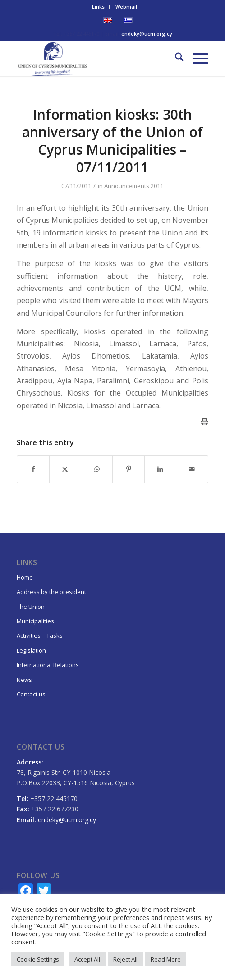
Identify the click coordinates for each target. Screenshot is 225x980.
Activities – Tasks (40, 635)
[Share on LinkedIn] (160, 469)
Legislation (31, 650)
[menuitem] (99, 7)
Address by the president (51, 592)
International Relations (48, 665)
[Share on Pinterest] (128, 469)
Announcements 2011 (134, 186)
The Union (31, 607)
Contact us (31, 694)
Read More (166, 959)
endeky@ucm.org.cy (147, 34)
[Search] (175, 58)
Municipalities (35, 621)
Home (25, 577)
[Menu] (196, 58)
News (24, 680)
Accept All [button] (87, 959)
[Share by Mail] (192, 469)
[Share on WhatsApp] (97, 469)
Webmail (126, 7)
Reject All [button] (125, 959)
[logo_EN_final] (93, 58)
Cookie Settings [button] (38, 959)
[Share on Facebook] (33, 469)
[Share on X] (65, 469)
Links (98, 7)
